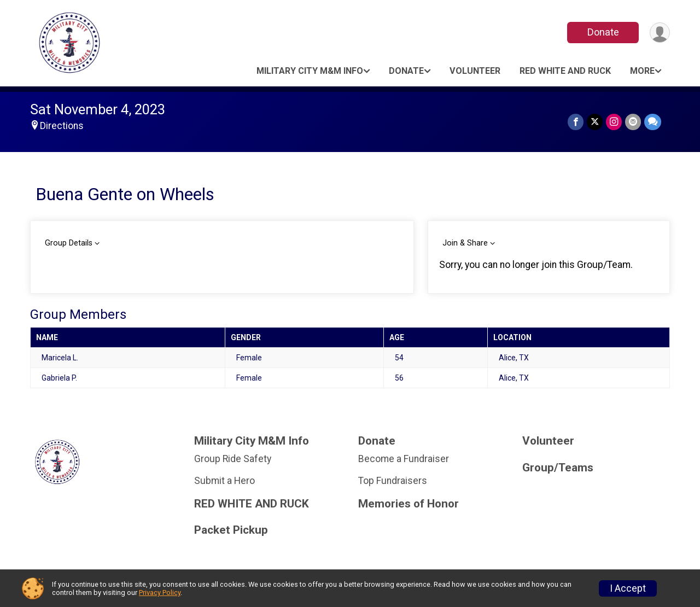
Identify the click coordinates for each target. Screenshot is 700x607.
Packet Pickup (231, 530)
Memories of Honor (409, 504)
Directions (62, 126)
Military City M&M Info (310, 71)
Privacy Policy (160, 593)
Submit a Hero (224, 481)
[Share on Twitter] (595, 122)
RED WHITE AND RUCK (565, 71)
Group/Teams (558, 468)
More (642, 71)
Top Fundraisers (393, 481)
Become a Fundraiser (404, 459)
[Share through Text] (653, 122)
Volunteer (475, 71)
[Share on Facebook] (576, 122)
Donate (603, 32)
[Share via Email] (633, 122)
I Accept (628, 588)
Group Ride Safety (233, 459)
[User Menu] (660, 33)
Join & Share (465, 243)
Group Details (69, 243)
